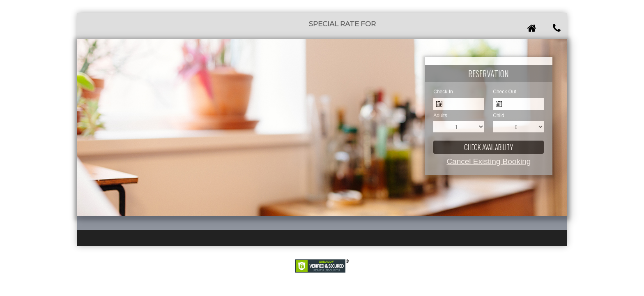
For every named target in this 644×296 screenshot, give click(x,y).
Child (498, 116)
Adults (440, 116)
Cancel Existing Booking (489, 161)
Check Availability (489, 147)
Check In (443, 92)
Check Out (505, 92)
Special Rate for (342, 24)
